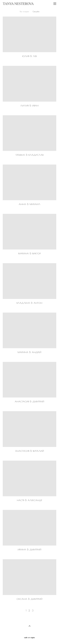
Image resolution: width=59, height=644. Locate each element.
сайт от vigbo (29, 638)
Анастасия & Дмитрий (29, 401)
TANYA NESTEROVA (18, 4)
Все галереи (24, 11)
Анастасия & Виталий (30, 451)
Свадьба (36, 11)
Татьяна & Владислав (30, 155)
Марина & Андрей (29, 352)
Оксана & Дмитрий (29, 599)
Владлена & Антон (29, 303)
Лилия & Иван (29, 106)
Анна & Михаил (30, 204)
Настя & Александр (30, 500)
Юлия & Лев (29, 56)
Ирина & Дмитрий (30, 550)
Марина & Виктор (29, 253)
